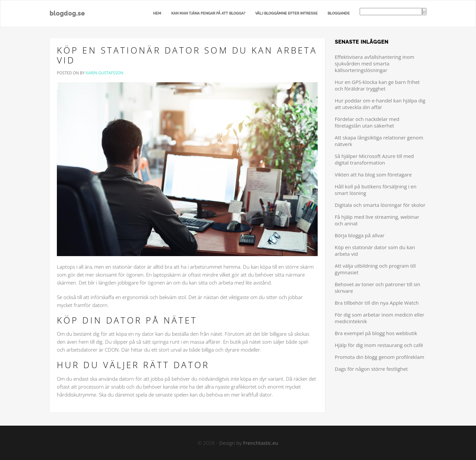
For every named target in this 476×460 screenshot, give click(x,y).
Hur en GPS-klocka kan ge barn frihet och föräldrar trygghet (377, 85)
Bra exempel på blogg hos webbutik (376, 333)
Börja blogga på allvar (360, 235)
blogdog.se (67, 13)
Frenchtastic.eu (261, 443)
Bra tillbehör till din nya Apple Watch (377, 303)
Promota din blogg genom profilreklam (380, 357)
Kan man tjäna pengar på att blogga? (208, 13)
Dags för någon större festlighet (371, 369)
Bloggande (339, 13)
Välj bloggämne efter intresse (286, 13)
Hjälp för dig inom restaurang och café (379, 345)
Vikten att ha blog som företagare (373, 174)
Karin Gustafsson (104, 73)
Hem (157, 13)
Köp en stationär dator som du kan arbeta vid (187, 55)
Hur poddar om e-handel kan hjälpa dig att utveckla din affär (380, 104)
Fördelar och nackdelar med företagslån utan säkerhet (367, 122)
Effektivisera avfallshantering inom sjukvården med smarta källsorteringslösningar (375, 63)
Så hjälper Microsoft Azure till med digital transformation (375, 159)
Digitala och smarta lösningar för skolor (380, 205)
